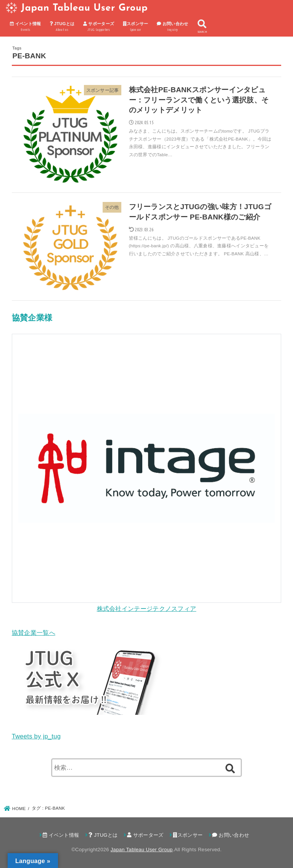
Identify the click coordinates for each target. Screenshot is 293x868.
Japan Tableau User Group (84, 8)
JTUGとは (62, 27)
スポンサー (136, 27)
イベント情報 (26, 27)
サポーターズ (99, 27)
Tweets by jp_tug (36, 736)
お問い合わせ (173, 27)
